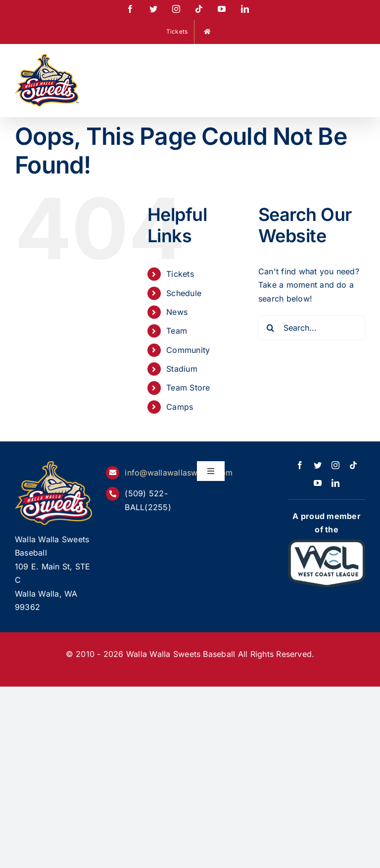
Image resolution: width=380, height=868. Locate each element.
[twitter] (318, 465)
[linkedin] (335, 483)
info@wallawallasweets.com (179, 473)
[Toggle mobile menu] (360, 60)
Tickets (180, 274)
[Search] (271, 328)
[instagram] (335, 465)
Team (177, 331)
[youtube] (318, 483)
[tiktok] (353, 465)
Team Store (188, 388)
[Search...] (312, 328)
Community (188, 350)
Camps (180, 407)
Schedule (184, 293)
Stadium (182, 369)
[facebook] (300, 465)
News (177, 312)
